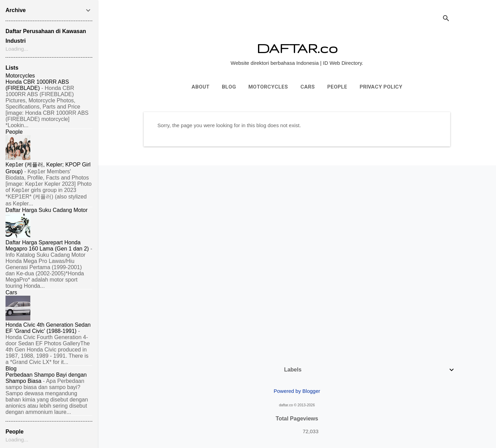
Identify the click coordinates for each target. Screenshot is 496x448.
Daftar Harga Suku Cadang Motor (46, 210)
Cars (308, 87)
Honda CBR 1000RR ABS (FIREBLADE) (37, 85)
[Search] (446, 19)
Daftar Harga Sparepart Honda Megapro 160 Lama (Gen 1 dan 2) (47, 246)
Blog (229, 87)
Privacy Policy (381, 87)
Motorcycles (268, 87)
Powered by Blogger (297, 391)
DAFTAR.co (297, 48)
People (337, 87)
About (200, 87)
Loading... (17, 49)
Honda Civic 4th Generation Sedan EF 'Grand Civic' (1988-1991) (48, 328)
